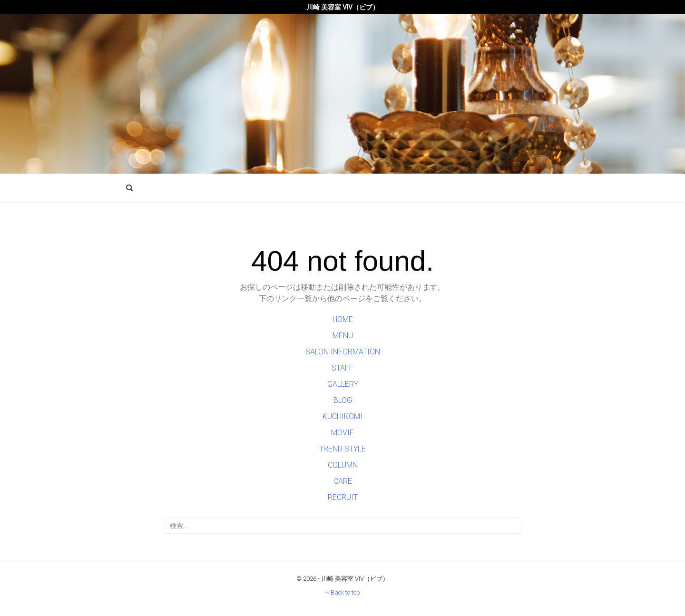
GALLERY (343, 384)
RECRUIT (343, 497)
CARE (343, 481)
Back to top (343, 592)
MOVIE (342, 433)
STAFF (342, 368)
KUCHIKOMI (342, 416)
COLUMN (343, 465)
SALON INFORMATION (343, 352)
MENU (343, 336)
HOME (343, 319)
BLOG (343, 400)
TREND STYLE (342, 449)
